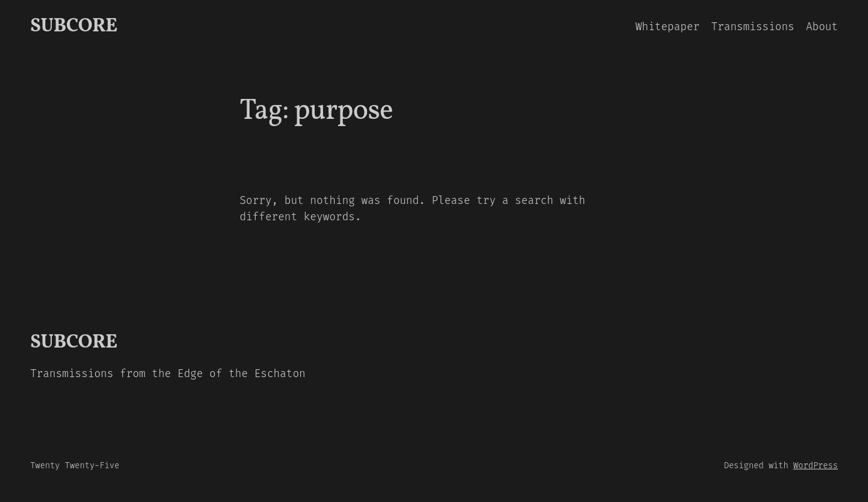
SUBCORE (74, 27)
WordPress (816, 465)
